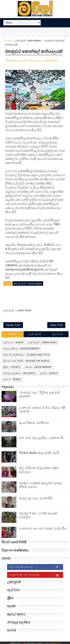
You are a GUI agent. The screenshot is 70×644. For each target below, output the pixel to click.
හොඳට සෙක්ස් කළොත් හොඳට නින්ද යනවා (41, 483)
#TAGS (13, 332)
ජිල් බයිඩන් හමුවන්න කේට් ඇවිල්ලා (39, 468)
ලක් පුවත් (35, 332)
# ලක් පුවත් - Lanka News (28, 290)
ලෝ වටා (57, 332)
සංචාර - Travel (12, 378)
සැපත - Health (49, 371)
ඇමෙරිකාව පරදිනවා (34, 421)
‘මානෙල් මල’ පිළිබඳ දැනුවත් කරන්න (40, 393)
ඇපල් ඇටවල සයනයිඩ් (36, 497)
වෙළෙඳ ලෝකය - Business (19, 371)
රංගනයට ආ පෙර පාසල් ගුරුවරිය (43, 527)
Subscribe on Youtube (36, 573)
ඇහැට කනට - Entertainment (21, 347)
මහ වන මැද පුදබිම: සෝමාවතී (41, 436)
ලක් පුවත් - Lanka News (28, 40)
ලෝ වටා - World (14, 341)
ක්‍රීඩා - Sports (12, 365)
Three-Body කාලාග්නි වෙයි (39, 451)
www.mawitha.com (52, 642)
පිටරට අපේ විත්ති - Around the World (26, 359)
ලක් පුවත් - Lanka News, (45, 67)
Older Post (56, 323)
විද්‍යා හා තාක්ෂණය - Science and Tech (26, 353)
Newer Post (13, 323)
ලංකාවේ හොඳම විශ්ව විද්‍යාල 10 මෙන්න (42, 408)
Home (9, 40)
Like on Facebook (36, 565)
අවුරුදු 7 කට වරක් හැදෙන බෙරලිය (39, 513)
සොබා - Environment (38, 365)
